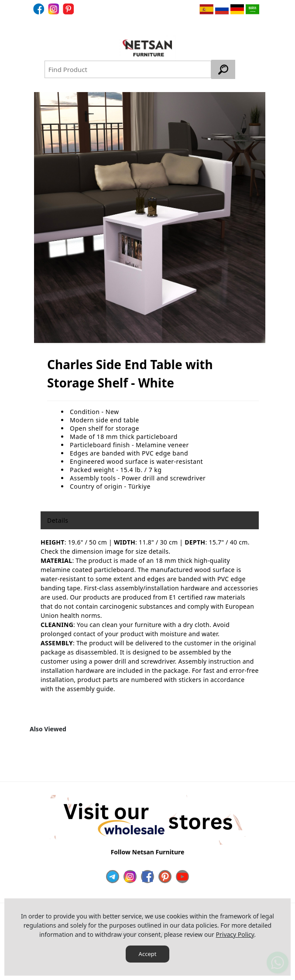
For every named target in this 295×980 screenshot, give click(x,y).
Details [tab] (58, 520)
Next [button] (253, 757)
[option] (150, 218)
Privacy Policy (235, 934)
